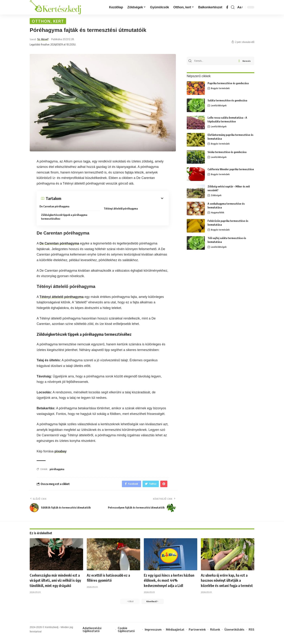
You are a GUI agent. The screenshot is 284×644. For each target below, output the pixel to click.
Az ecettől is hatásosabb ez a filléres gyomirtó (111, 579)
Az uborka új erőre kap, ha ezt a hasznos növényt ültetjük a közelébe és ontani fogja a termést (227, 584)
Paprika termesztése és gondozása (228, 83)
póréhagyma (57, 470)
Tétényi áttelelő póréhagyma (122, 209)
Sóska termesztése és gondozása (227, 151)
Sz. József (44, 40)
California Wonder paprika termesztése (231, 169)
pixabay (60, 452)
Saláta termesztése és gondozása (227, 100)
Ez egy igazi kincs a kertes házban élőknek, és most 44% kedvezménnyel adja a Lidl (169, 582)
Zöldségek (216, 195)
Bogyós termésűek (220, 88)
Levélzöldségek (219, 105)
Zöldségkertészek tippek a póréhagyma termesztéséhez (64, 217)
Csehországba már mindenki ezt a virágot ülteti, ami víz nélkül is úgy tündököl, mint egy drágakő (56, 584)
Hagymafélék (218, 212)
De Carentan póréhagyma (56, 207)
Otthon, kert (50, 22)
